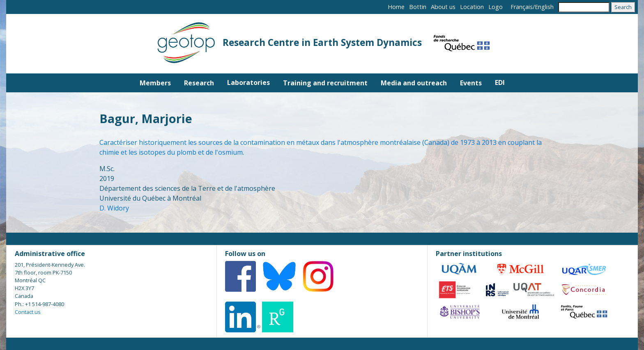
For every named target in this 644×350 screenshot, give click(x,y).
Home (396, 7)
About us (443, 7)
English (544, 7)
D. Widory (114, 208)
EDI (500, 82)
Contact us (28, 312)
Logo (496, 7)
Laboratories (248, 82)
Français (522, 7)
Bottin (418, 7)
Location (472, 7)
